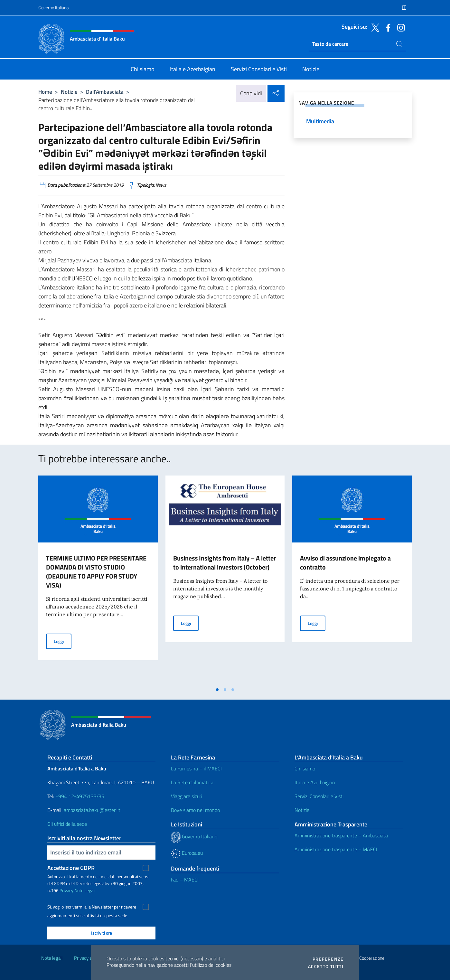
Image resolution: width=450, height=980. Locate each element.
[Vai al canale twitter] (374, 27)
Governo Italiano (53, 8)
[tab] (217, 690)
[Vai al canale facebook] (387, 27)
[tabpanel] (98, 580)
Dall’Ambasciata (105, 92)
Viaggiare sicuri (187, 796)
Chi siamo (305, 768)
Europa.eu (187, 853)
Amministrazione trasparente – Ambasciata (341, 835)
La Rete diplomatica (192, 782)
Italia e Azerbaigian (315, 782)
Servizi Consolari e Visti (319, 796)
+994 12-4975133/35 (79, 796)
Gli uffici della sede (67, 824)
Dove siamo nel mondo (195, 810)
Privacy (66, 890)
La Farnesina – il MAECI (196, 768)
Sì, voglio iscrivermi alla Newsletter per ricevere (92, 907)
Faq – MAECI (185, 880)
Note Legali (85, 890)
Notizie (69, 92)
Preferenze (328, 959)
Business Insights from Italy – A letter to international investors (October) (225, 563)
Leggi (63, 641)
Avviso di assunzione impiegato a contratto (345, 563)
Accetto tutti (326, 966)
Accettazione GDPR (71, 868)
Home (45, 92)
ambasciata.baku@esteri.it (92, 810)
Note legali (52, 958)
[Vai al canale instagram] (399, 27)
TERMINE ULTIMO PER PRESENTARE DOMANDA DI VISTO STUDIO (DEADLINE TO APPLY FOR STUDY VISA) (96, 572)
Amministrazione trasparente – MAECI (336, 849)
